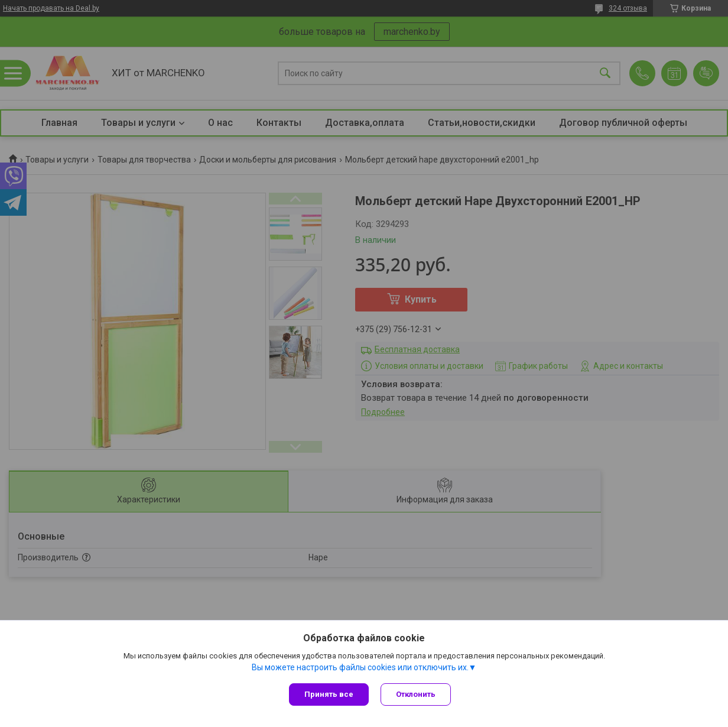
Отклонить (416, 694)
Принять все (329, 694)
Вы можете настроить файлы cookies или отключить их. (360, 667)
